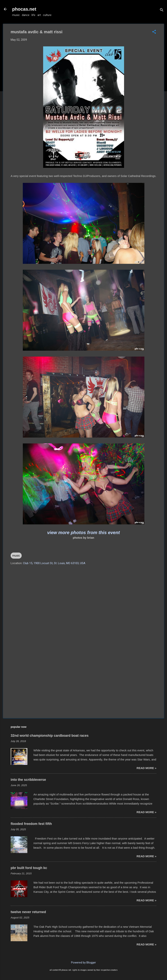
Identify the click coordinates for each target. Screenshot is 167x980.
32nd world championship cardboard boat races (50, 736)
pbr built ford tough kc (29, 868)
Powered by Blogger (83, 963)
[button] (154, 32)
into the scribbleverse (28, 780)
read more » (146, 768)
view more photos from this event (83, 532)
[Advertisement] (83, 683)
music (16, 556)
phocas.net (24, 9)
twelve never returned (28, 912)
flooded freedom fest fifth (31, 824)
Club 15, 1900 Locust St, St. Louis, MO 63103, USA (54, 563)
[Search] (162, 10)
